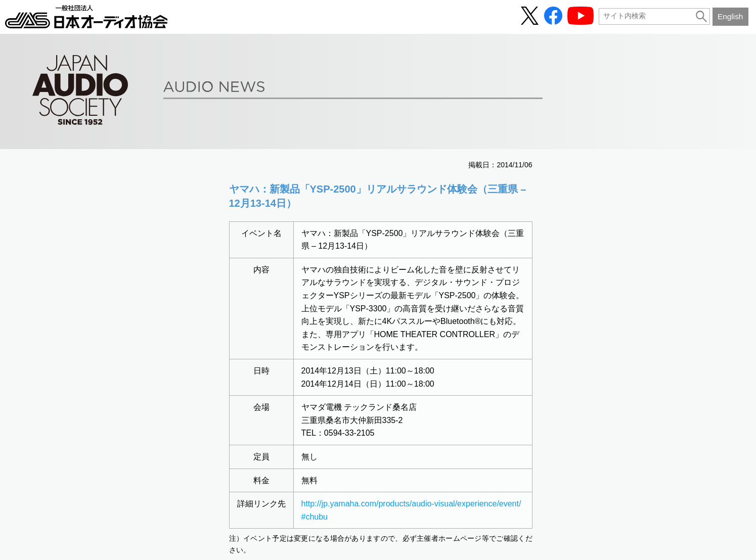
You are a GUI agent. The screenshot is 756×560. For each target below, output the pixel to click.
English (730, 16)
